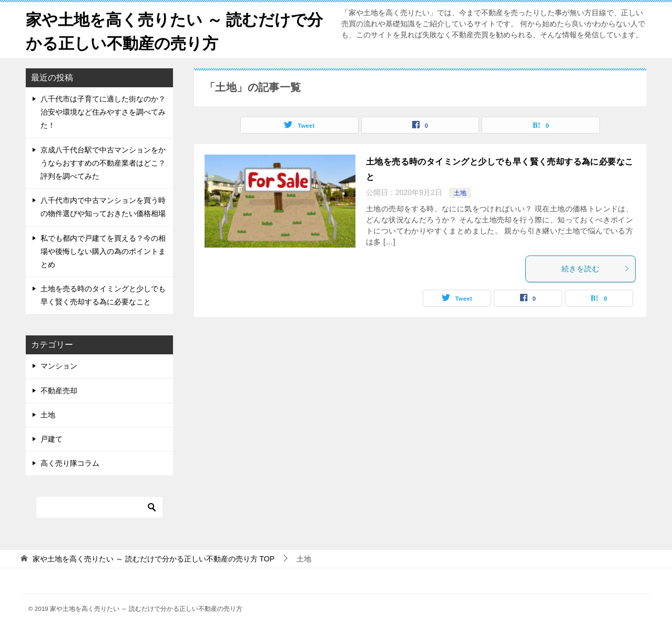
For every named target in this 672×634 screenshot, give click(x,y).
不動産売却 (59, 391)
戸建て (52, 439)
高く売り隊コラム (70, 463)
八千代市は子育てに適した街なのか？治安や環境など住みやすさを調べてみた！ (103, 112)
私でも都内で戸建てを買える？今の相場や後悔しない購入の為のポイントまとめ (103, 251)
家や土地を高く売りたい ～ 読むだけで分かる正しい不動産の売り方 (174, 30)
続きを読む (596, 269)
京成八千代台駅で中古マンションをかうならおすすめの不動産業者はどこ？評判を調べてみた (103, 163)
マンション (59, 366)
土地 (460, 193)
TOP (154, 559)
